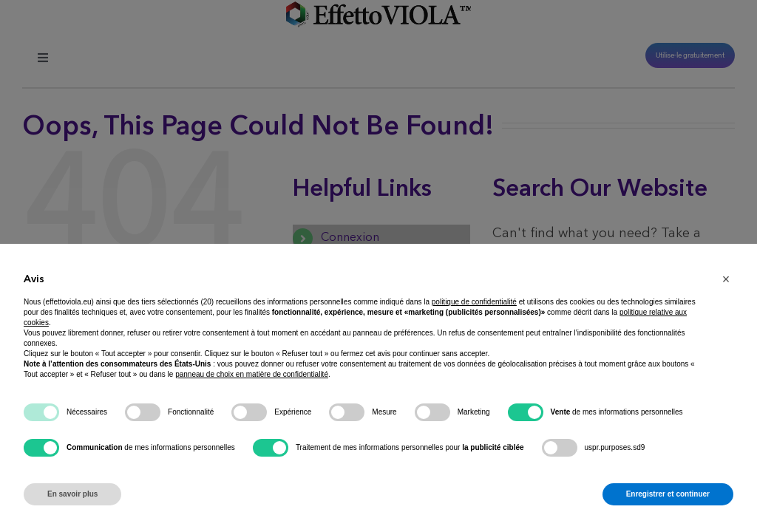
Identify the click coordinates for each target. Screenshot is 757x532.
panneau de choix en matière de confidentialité (252, 374)
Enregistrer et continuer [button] (668, 494)
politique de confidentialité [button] (474, 302)
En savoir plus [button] (72, 494)
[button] (726, 279)
